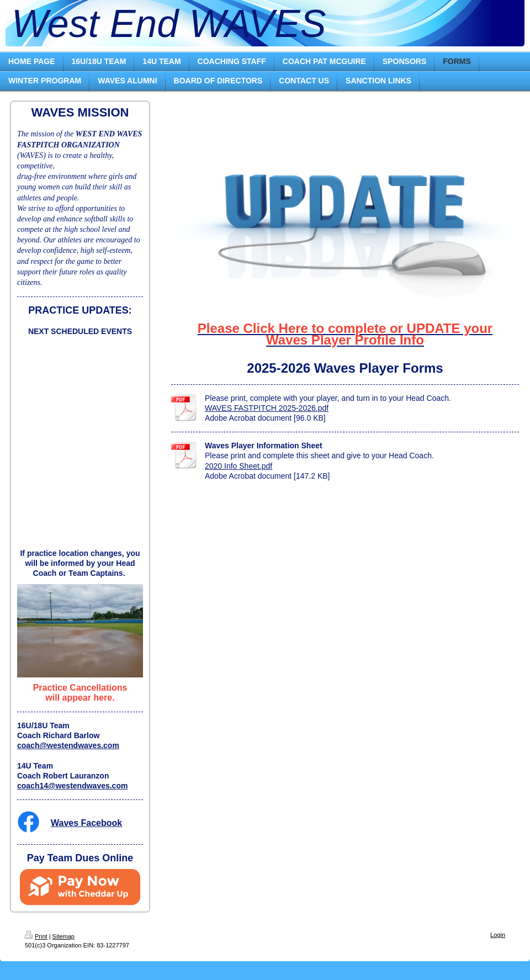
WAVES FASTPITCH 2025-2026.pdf (267, 408)
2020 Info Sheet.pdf (239, 466)
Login (498, 935)
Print (36, 936)
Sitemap (63, 936)
